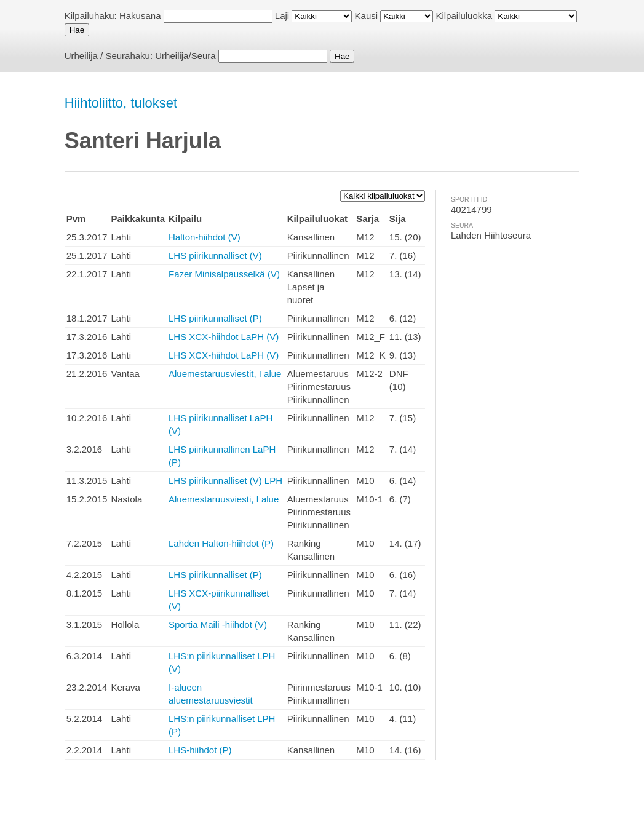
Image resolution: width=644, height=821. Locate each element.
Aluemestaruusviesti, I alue (224, 499)
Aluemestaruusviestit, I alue (225, 374)
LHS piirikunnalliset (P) (215, 318)
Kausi (367, 16)
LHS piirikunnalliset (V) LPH (225, 481)
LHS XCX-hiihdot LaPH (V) (224, 337)
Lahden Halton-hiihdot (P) (221, 543)
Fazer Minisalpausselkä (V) (224, 274)
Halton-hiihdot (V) (205, 237)
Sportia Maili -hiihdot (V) (218, 625)
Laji (282, 16)
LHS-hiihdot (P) (200, 750)
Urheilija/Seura (185, 56)
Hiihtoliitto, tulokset (121, 103)
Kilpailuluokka (464, 16)
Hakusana (140, 16)
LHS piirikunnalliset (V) (215, 256)
